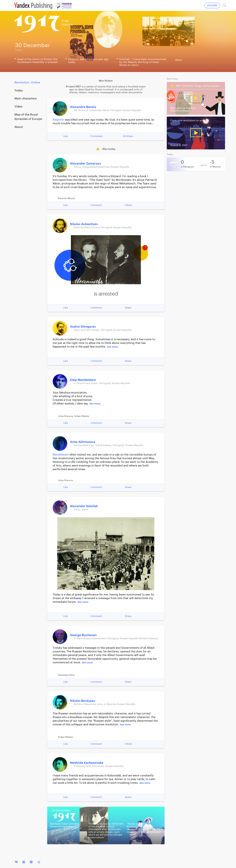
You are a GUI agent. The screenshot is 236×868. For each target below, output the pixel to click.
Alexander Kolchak (84, 506)
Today (19, 90)
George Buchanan (83, 635)
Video (18, 107)
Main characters (26, 99)
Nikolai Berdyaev (83, 701)
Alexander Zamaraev (86, 164)
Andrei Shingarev (83, 327)
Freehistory (67, 23)
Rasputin (58, 120)
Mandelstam (61, 455)
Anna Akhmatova (83, 442)
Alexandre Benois (83, 107)
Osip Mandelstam (83, 380)
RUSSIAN (212, 5)
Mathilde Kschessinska (87, 763)
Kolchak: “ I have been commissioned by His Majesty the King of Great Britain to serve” (143, 62)
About (19, 127)
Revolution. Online (27, 82)
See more (112, 347)
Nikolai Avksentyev (84, 224)
